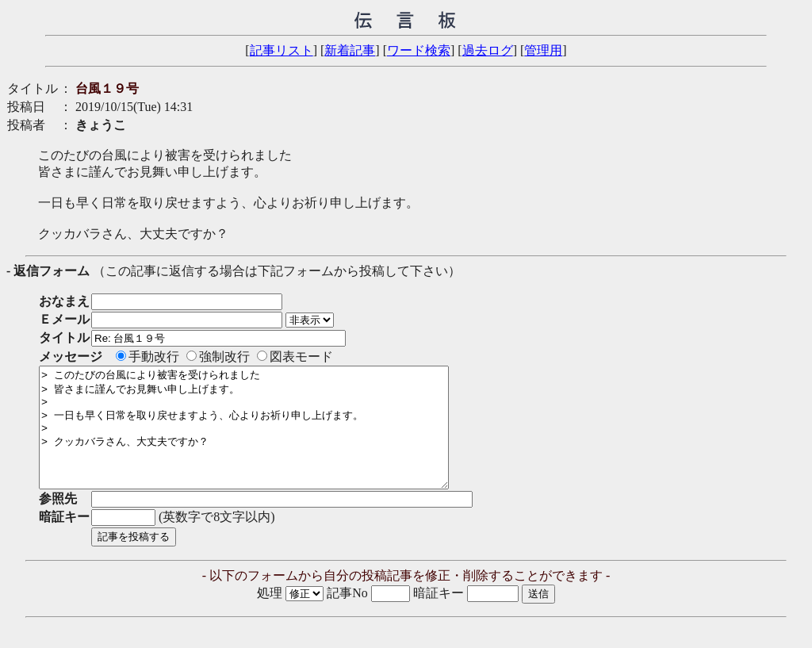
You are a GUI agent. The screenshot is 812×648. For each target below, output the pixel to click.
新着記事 (350, 50)
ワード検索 (419, 50)
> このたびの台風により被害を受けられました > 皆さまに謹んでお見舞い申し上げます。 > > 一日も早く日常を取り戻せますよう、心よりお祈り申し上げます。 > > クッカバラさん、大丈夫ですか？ (268, 439)
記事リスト (282, 50)
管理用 (543, 50)
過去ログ (488, 50)
